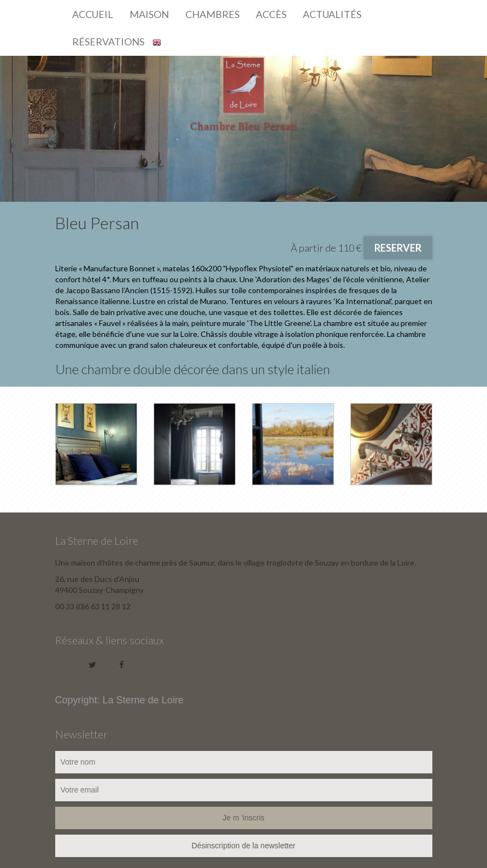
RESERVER (398, 248)
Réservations (108, 42)
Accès (271, 14)
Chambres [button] (212, 14)
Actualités (332, 14)
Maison (149, 14)
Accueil (93, 14)
